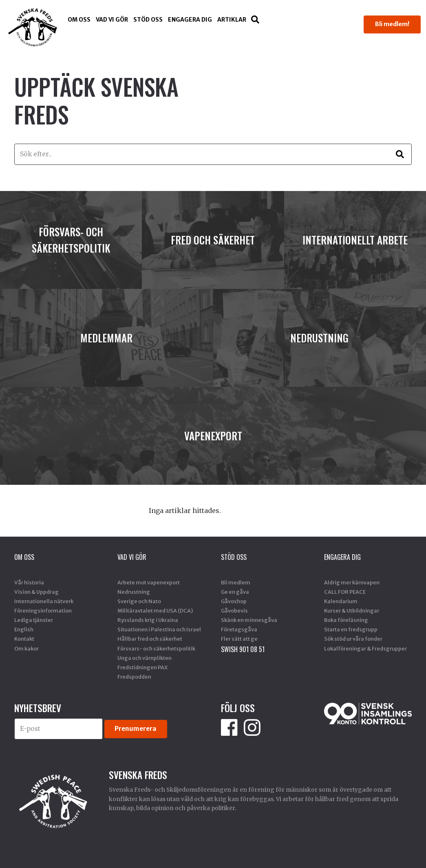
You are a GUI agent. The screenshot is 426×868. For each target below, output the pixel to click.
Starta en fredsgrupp (351, 629)
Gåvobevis (234, 610)
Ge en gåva (235, 592)
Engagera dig (190, 20)
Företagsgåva (239, 629)
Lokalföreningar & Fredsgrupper (365, 648)
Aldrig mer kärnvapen (352, 582)
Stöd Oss (148, 20)
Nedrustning (134, 592)
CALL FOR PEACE (345, 592)
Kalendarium (341, 601)
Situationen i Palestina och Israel (159, 629)
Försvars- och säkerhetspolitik (156, 648)
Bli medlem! (392, 24)
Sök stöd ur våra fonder (353, 639)
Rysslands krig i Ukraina (148, 620)
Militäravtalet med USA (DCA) (155, 610)
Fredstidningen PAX (142, 667)
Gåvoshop (234, 601)
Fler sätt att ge (239, 639)
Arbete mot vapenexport (149, 582)
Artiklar (232, 20)
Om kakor (26, 648)
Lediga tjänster (34, 620)
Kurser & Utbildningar (352, 610)
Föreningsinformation (43, 610)
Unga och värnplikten (145, 658)
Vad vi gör (112, 20)
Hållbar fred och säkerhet (150, 639)
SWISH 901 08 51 (243, 649)
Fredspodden (134, 677)
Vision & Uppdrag (36, 592)
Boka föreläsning (346, 620)
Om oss (79, 20)
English (24, 629)
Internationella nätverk (44, 601)
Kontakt (24, 639)
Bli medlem (236, 582)
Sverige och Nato (139, 601)
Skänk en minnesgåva (249, 620)
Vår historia (29, 582)
